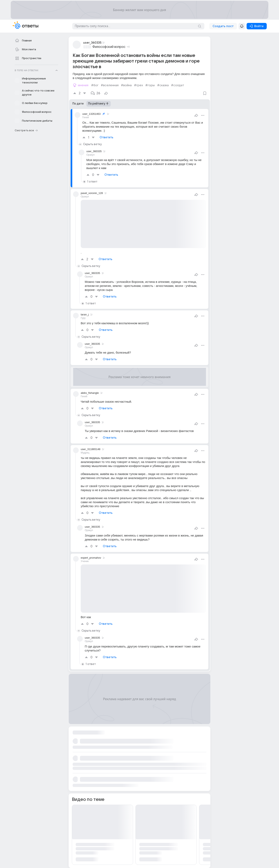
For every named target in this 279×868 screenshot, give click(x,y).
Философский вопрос (109, 47)
